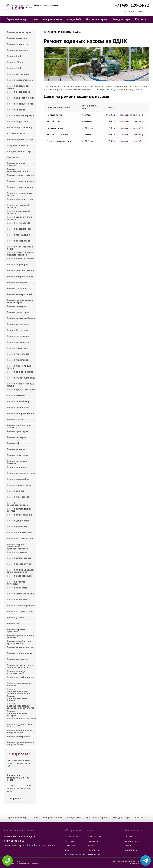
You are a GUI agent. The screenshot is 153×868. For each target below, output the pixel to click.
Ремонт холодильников (20, 80)
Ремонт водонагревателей (17, 170)
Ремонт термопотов (18, 324)
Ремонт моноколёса (18, 497)
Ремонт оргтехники (18, 74)
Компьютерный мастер (20, 139)
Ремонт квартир (16, 110)
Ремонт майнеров (17, 282)
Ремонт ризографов (18, 479)
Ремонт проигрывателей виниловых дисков (21, 571)
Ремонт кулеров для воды (21, 378)
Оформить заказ (53, 19)
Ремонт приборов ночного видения (22, 636)
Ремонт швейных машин (20, 594)
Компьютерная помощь (20, 127)
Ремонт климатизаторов (21, 270)
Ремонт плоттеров (17, 455)
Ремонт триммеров (18, 659)
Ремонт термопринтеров (21, 473)
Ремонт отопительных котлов (19, 194)
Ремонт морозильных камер (19, 367)
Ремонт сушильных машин (22, 390)
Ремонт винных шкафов (20, 372)
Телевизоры (94, 854)
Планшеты (93, 841)
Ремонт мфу (14, 443)
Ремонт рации (15, 419)
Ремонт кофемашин (18, 122)
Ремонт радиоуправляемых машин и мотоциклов (19, 690)
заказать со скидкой (131, 115)
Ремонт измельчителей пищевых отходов (20, 254)
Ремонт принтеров (17, 431)
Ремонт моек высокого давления (20, 684)
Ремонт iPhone (15, 62)
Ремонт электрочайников (21, 318)
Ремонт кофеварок (18, 264)
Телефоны (70, 845)
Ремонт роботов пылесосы (16, 583)
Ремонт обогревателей (20, 199)
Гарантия (128, 845)
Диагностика (130, 850)
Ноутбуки (70, 841)
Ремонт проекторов (18, 312)
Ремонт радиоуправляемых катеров (18, 712)
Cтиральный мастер (18, 145)
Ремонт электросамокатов (17, 504)
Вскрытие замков (17, 133)
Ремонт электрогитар (19, 564)
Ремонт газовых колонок (21, 181)
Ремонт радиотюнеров (20, 533)
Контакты (141, 19)
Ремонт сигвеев (16, 491)
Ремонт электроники (19, 736)
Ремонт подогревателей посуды (21, 248)
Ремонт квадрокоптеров (21, 413)
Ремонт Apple (15, 56)
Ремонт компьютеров (19, 32)
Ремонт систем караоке (20, 538)
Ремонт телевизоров (19, 92)
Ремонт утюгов (15, 617)
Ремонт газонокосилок (19, 653)
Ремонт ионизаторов (19, 223)
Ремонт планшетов (18, 44)
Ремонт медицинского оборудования (19, 731)
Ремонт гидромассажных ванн (21, 725)
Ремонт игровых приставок (16, 630)
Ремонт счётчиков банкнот (17, 462)
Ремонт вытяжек (16, 396)
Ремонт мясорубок (17, 348)
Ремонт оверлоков (17, 600)
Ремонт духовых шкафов (21, 259)
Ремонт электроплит (19, 241)
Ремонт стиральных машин (18, 87)
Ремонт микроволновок (20, 276)
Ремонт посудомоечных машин (20, 385)
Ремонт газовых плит (19, 235)
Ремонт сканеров (17, 437)
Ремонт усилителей (18, 521)
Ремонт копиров (16, 449)
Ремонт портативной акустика (19, 426)
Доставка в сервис (97, 19)
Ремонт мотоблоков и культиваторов (19, 642)
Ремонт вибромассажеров (21, 718)
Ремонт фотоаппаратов (20, 116)
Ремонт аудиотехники (19, 515)
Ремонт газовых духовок (21, 175)
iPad (67, 850)
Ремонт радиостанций (19, 576)
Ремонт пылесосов (17, 588)
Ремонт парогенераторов (21, 605)
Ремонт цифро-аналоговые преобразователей (17, 546)
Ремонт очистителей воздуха (19, 212)
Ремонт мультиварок (19, 336)
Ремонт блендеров (17, 330)
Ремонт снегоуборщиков (21, 677)
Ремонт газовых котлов (20, 187)
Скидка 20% (74, 19)
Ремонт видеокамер (18, 401)
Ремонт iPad (14, 68)
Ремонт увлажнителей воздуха (19, 218)
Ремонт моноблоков (18, 354)
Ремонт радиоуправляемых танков (18, 697)
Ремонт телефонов (18, 50)
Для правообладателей (139, 863)
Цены (35, 19)
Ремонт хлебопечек (18, 342)
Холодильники (95, 850)
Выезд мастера (121, 19)
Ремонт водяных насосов (21, 647)
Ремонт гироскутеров (19, 485)
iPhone (91, 845)
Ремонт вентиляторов (19, 229)
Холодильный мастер (19, 151)
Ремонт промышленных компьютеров (20, 301)
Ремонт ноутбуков (17, 38)
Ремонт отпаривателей (20, 611)
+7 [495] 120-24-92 (132, 5)
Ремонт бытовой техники (21, 98)
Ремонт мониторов (18, 360)
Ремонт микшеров (17, 552)
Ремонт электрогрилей (20, 294)
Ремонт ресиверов (17, 527)
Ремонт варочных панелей (17, 164)
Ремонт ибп (14, 623)
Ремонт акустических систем (19, 510)
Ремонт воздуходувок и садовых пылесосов (20, 666)
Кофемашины (72, 836)
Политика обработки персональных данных (131, 861)
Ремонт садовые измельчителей (16, 672)
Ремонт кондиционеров (20, 104)
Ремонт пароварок (17, 288)
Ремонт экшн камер (18, 407)
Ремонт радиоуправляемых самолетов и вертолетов (21, 705)
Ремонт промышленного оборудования (20, 743)
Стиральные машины (76, 854)
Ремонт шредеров (17, 467)
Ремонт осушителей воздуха (18, 206)
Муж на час (13, 157)
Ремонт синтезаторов (19, 558)
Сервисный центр (17, 19)
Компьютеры (94, 836)
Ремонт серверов (17, 306)
